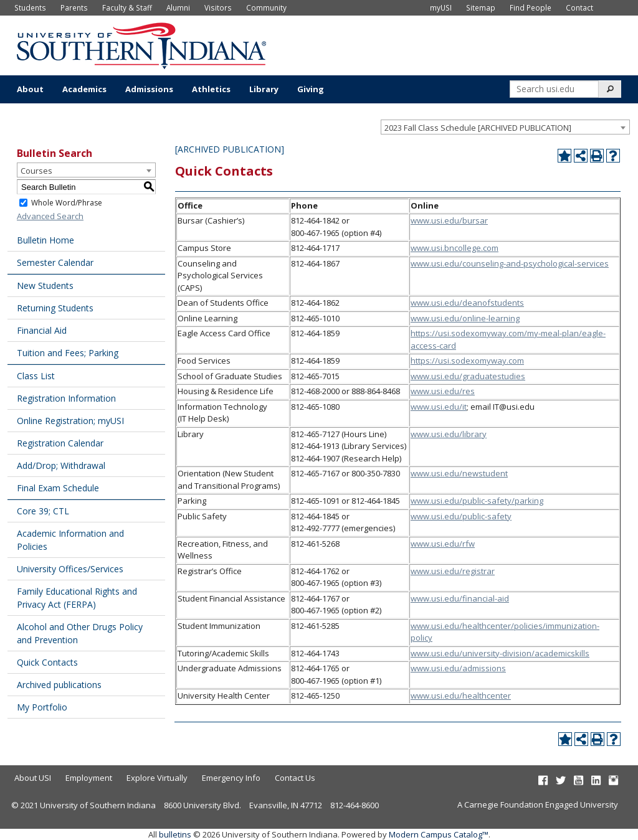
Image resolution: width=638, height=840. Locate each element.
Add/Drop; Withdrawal (61, 465)
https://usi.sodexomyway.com (467, 361)
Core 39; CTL (43, 511)
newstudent (485, 473)
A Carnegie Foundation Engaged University (538, 805)
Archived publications (59, 685)
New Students (45, 286)
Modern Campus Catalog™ (439, 834)
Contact (579, 7)
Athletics (211, 89)
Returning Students (55, 308)
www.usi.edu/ (436, 473)
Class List (36, 376)
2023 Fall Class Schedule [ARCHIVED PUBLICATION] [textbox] (478, 128)
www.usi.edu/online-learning (465, 318)
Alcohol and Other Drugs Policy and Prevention (80, 633)
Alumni (178, 7)
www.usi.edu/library (449, 434)
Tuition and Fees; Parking (68, 353)
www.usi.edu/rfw (443, 544)
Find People (531, 7)
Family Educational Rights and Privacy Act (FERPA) (77, 598)
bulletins (175, 834)
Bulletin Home (45, 240)
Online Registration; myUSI (70, 421)
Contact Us (295, 778)
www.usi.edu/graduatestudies (468, 376)
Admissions (149, 89)
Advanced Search (50, 216)
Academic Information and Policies (70, 540)
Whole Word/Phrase (67, 203)
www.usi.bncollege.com (455, 248)
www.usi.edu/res (443, 391)
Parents (74, 7)
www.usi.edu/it (439, 407)
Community (266, 7)
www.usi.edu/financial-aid (460, 598)
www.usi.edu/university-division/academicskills (500, 653)
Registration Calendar (60, 443)
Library (264, 89)
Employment (89, 778)
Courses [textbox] (36, 171)
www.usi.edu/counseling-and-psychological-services (510, 263)
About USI (33, 778)
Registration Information (66, 398)
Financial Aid (42, 330)
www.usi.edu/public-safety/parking (477, 501)
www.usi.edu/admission (456, 668)
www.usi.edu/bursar (449, 220)
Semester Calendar (55, 262)
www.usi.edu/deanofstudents (467, 303)
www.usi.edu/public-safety (461, 516)
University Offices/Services (70, 569)
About (30, 89)
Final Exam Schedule (58, 488)
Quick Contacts (47, 662)
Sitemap (481, 7)
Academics (84, 89)
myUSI (441, 7)
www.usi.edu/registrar (453, 571)
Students (30, 7)
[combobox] (505, 127)
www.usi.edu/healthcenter (461, 696)
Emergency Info (231, 778)
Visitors (218, 7)
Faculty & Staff (127, 7)
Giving (311, 89)
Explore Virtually (157, 778)
